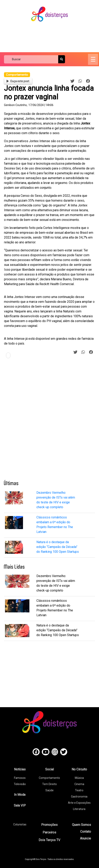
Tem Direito (49, 784)
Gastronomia (79, 797)
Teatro (79, 790)
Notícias (20, 769)
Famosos (20, 778)
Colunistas (20, 824)
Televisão (20, 784)
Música (79, 778)
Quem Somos (81, 825)
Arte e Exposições (79, 803)
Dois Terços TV (49, 840)
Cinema (79, 784)
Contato (86, 832)
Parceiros (49, 832)
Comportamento (49, 778)
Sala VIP (20, 805)
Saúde (49, 790)
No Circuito (79, 769)
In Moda (20, 795)
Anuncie (85, 838)
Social (49, 769)
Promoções (49, 825)
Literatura (79, 809)
